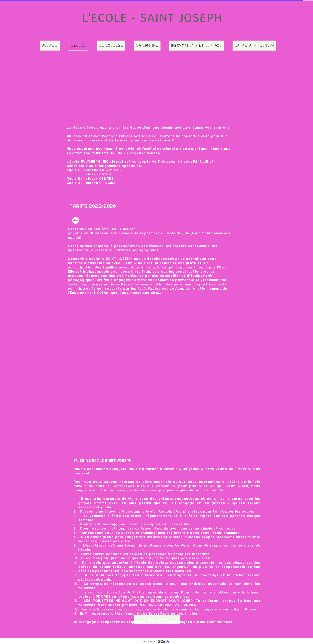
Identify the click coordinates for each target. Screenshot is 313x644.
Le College (111, 45)
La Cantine (147, 45)
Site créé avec (157, 642)
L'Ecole (78, 45)
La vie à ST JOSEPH (254, 45)
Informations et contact (197, 45)
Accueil (50, 45)
